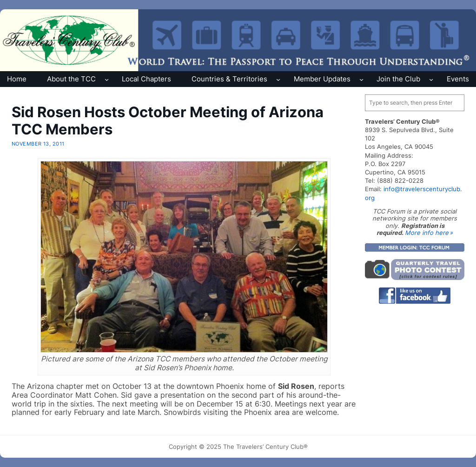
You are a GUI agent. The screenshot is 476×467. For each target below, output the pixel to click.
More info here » (429, 233)
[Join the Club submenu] (431, 79)
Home (17, 79)
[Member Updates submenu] (361, 79)
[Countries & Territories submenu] (278, 79)
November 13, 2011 (38, 144)
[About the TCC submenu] (107, 79)
